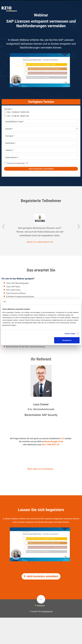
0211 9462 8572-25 (51, 445)
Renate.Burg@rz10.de (54, 441)
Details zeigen (70, 333)
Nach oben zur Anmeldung (41, 469)
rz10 (62, 438)
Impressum (41, 605)
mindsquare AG (47, 611)
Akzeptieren (67, 340)
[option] (41, 229)
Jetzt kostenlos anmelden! (41, 576)
